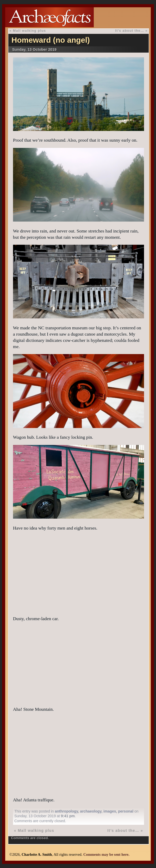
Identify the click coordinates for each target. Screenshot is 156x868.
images (110, 811)
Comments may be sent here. (106, 854)
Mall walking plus (29, 31)
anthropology (67, 811)
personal (126, 811)
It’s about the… (130, 31)
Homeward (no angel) (51, 40)
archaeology (91, 811)
